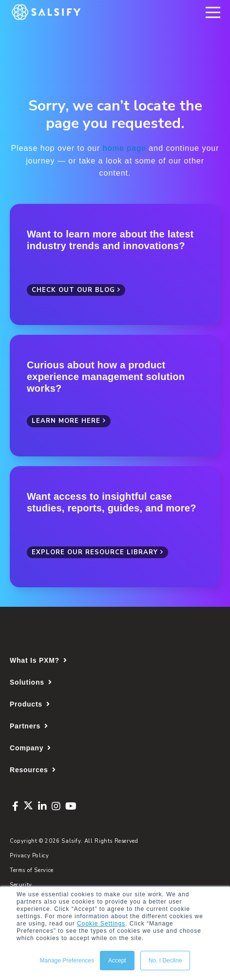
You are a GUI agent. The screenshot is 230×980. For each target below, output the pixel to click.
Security (21, 885)
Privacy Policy (29, 856)
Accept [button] (117, 961)
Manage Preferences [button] (67, 961)
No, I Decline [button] (165, 961)
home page (125, 148)
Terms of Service (32, 870)
